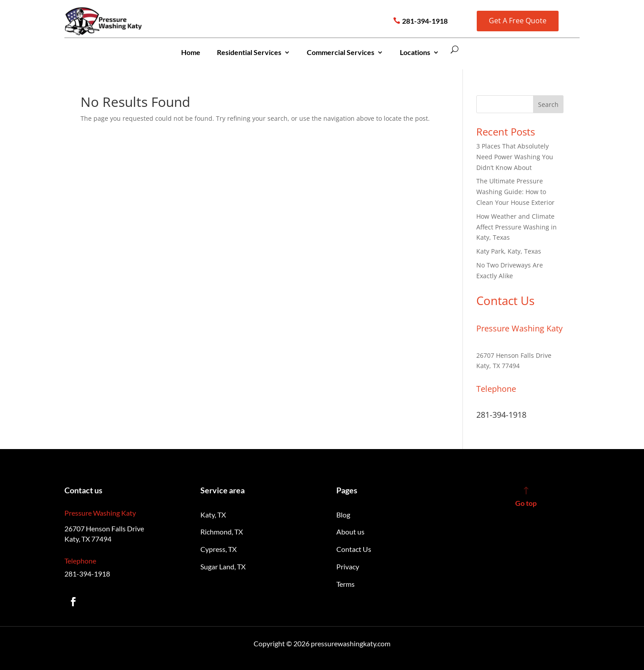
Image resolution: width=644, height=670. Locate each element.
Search (548, 104)
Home (191, 52)
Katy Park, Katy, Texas (509, 251)
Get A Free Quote (518, 21)
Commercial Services (341, 52)
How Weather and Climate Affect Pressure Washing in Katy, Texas (517, 227)
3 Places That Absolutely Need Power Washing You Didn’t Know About (515, 157)
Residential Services (249, 52)
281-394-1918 (425, 21)
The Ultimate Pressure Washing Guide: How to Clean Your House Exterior (515, 192)
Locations (415, 52)
